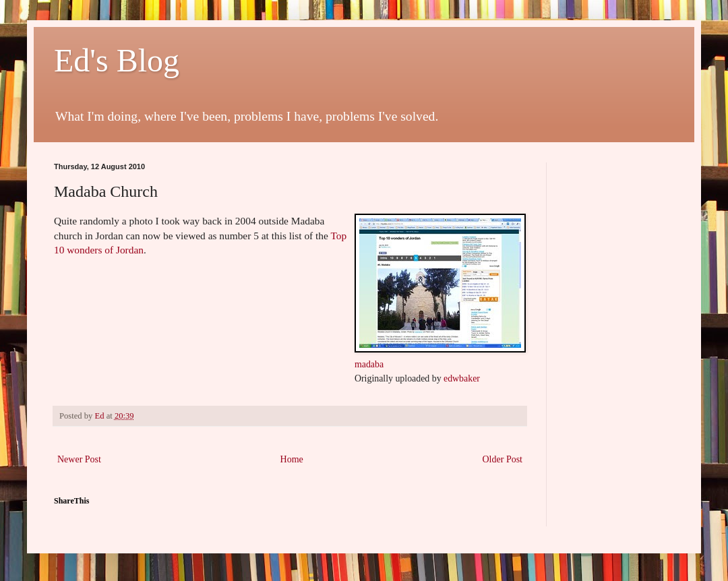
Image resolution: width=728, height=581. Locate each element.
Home (292, 459)
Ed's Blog (117, 60)
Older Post (503, 459)
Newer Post (79, 459)
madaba (369, 364)
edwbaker (462, 378)
